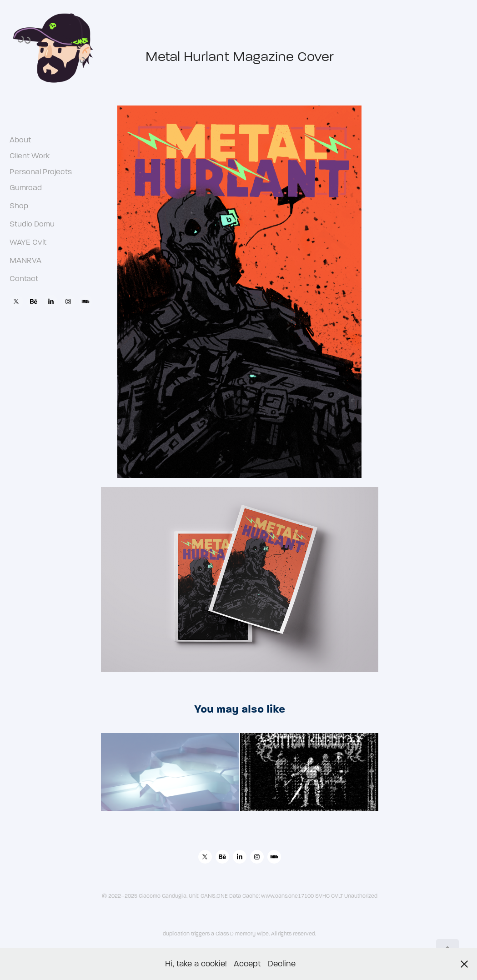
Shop (19, 206)
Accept (247, 964)
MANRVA (25, 260)
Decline (282, 964)
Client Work (30, 156)
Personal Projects (41, 172)
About (20, 140)
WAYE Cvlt (28, 242)
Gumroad (26, 188)
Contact (24, 279)
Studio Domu (32, 224)
